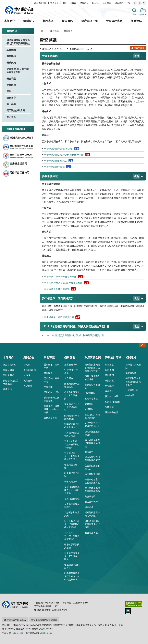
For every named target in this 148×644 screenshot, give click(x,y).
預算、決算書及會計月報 (92, 378)
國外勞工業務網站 (133, 366)
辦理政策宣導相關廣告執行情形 (92, 459)
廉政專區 (89, 404)
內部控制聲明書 (92, 474)
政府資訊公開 (40, 3)
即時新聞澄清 (30, 370)
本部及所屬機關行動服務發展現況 (92, 443)
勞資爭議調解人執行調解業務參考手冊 (67, 155)
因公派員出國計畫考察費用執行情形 (92, 524)
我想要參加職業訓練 (72, 514)
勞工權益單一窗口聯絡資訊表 (62, 317)
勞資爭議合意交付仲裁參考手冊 (63, 277)
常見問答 (54, 3)
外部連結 (130, 395)
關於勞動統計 (112, 412)
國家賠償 (89, 507)
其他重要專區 (50, 418)
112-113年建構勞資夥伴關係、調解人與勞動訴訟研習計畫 (91, 326)
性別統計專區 (112, 396)
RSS (64, 3)
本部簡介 (10, 21)
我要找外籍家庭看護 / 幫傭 (72, 434)
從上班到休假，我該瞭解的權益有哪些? (72, 444)
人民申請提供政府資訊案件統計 (92, 425)
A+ (144, 3)
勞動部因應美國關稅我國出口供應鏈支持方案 (92, 368)
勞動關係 (68, 31)
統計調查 (109, 380)
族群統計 (109, 391)
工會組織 (11, 50)
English (95, 3)
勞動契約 (11, 62)
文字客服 (143, 14)
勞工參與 (11, 104)
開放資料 (89, 452)
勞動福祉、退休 (52, 392)
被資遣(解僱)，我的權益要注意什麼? (18, 70)
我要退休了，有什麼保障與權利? (72, 407)
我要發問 (137, 48)
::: (2, 2)
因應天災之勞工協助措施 (72, 385)
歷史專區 (11, 117)
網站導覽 (119, 3)
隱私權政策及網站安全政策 (44, 620)
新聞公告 (29, 21)
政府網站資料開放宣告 (15, 620)
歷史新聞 (28, 386)
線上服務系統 (71, 364)
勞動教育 (11, 98)
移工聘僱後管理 (72, 499)
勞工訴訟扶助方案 (16, 110)
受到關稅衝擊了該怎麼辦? (72, 417)
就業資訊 (28, 380)
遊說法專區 (90, 496)
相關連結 (136, 21)
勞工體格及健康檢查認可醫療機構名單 (133, 381)
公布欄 (27, 375)
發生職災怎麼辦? (71, 466)
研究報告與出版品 (92, 386)
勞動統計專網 (114, 21)
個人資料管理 (91, 502)
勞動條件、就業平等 (52, 380)
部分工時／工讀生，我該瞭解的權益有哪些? (72, 524)
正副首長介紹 (10, 364)
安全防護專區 (91, 533)
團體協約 (11, 56)
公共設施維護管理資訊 (92, 433)
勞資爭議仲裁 (91, 176)
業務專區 (48, 21)
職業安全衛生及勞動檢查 (52, 399)
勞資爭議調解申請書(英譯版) (62, 148)
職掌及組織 (9, 370)
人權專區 (89, 409)
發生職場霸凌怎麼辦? (72, 505)
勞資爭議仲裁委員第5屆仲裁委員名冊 (66, 283)
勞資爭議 (11, 78)
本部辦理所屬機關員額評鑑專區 (92, 489)
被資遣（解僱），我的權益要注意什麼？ (72, 456)
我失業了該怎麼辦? (72, 475)
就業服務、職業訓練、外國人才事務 (52, 409)
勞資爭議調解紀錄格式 (59, 161)
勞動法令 (84, 3)
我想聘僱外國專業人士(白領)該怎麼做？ (72, 490)
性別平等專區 (91, 398)
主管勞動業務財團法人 (92, 467)
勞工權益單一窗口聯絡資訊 (91, 298)
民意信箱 (107, 3)
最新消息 (109, 364)
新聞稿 (27, 364)
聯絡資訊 (8, 389)
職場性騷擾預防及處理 (72, 546)
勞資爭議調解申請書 (58, 167)
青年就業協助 (71, 482)
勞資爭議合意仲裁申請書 (60, 289)
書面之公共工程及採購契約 (92, 416)
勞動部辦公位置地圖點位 (11, 382)
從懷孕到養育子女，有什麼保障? (72, 395)
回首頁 (73, 3)
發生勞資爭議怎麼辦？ (72, 566)
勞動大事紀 (9, 375)
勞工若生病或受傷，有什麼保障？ (72, 556)
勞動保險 (48, 387)
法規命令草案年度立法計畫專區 (92, 481)
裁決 (9, 91)
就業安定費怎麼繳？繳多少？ (72, 426)
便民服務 (67, 21)
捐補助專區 (90, 393)
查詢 (134, 14)
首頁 (43, 31)
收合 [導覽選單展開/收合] (143, 345)
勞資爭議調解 (91, 56)
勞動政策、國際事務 (52, 366)
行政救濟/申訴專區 (71, 371)
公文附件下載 (132, 390)
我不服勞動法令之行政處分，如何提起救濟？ (72, 576)
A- (135, 3)
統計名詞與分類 (113, 402)
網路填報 (109, 407)
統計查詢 (109, 370)
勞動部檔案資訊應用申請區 (92, 514)
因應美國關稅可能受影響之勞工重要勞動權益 (18, 42)
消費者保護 (131, 373)
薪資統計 (109, 386)
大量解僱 (11, 85)
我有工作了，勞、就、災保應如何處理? (72, 536)
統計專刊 (109, 375)
